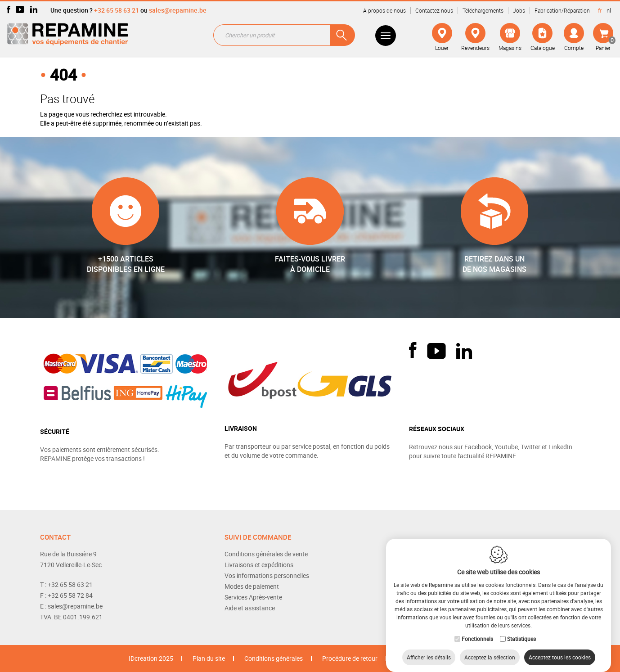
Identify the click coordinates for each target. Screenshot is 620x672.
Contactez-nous (434, 10)
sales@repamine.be (178, 10)
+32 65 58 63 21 (117, 10)
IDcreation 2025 (151, 658)
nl (609, 10)
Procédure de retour (350, 658)
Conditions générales (274, 658)
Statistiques (521, 630)
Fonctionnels (477, 630)
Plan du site (209, 658)
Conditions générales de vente (266, 554)
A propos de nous (384, 10)
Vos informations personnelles (267, 575)
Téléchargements (483, 10)
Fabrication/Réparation (562, 10)
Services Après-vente (253, 597)
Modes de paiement (252, 586)
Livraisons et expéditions (259, 565)
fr (600, 10)
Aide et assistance (250, 608)
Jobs (519, 10)
